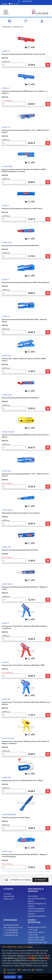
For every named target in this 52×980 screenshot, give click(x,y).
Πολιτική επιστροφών (36, 909)
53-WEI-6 (5, 662)
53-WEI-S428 (7, 852)
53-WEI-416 (6, 547)
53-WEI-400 (6, 471)
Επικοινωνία (9, 899)
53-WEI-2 (5, 205)
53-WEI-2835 (7, 243)
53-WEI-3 (5, 280)
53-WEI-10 (6, 51)
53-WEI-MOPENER (9, 815)
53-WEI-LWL (6, 777)
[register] (21, 880)
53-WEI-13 (6, 88)
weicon (16, 27)
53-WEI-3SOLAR (8, 432)
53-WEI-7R (6, 699)
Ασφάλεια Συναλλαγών (37, 916)
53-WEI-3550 (7, 395)
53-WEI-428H (7, 584)
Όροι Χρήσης (33, 896)
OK (20, 977)
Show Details (10, 977)
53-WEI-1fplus (7, 166)
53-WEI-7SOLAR (8, 738)
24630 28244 (25, 1)
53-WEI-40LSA (7, 510)
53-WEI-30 (6, 316)
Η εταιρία (7, 894)
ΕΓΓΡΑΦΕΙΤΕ (40, 880)
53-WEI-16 (6, 127)
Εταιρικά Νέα (9, 896)
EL (15, 4)
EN (18, 4)
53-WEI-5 (5, 623)
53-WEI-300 (6, 356)
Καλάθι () (7, 4)
